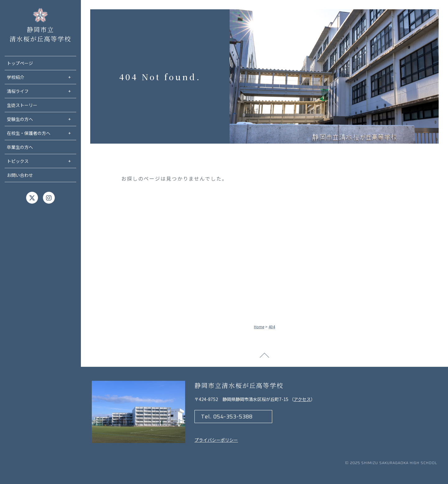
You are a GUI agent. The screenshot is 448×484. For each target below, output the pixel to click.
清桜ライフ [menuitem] (42, 91)
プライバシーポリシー (216, 440)
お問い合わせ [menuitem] (20, 175)
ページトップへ (264, 357)
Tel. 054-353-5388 (227, 417)
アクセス (302, 399)
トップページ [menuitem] (20, 63)
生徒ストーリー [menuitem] (22, 105)
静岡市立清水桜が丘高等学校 (40, 16)
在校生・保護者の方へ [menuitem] (42, 133)
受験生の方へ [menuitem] (42, 119)
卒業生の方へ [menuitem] (20, 147)
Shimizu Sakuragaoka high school (399, 463)
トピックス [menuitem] (42, 161)
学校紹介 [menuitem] (42, 77)
